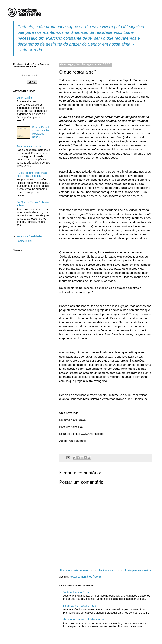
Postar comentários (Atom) (85, 577)
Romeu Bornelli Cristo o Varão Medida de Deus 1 (41, 132)
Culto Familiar (25, 98)
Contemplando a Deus (76, 592)
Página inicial (106, 570)
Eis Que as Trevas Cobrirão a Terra (83, 619)
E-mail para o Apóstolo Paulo (80, 606)
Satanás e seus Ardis (29, 146)
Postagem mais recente (74, 570)
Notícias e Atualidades (30, 236)
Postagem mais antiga (138, 570)
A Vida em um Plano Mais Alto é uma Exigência (32, 174)
